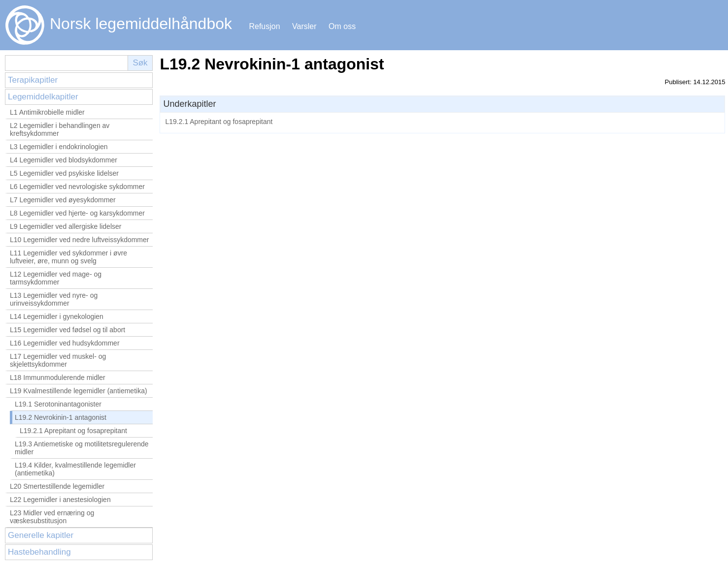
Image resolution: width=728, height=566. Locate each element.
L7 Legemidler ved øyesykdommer (63, 200)
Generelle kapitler (41, 535)
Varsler (304, 26)
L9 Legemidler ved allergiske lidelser (66, 226)
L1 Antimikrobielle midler (47, 112)
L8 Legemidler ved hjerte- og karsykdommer (77, 213)
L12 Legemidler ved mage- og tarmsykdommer (56, 278)
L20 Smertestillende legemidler (57, 486)
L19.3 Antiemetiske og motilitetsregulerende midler (82, 448)
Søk (140, 63)
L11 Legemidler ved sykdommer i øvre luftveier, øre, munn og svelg (68, 257)
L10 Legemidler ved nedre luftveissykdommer (79, 240)
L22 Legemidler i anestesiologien (60, 500)
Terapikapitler (33, 80)
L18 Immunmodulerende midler (58, 377)
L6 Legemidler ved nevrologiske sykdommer (77, 187)
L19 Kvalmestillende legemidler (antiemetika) (79, 391)
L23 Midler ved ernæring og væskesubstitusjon (52, 517)
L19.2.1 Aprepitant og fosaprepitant (73, 431)
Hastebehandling (39, 552)
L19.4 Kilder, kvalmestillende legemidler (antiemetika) (75, 469)
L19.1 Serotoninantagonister (58, 404)
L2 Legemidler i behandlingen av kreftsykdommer (60, 129)
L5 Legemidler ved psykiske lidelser (64, 173)
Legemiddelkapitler (43, 97)
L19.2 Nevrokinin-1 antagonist (61, 417)
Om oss (342, 26)
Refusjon (264, 26)
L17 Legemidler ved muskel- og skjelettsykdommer (58, 360)
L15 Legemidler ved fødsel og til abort (67, 330)
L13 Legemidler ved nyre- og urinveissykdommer (54, 299)
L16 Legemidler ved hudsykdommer (65, 343)
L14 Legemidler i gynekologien (57, 316)
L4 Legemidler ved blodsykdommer (64, 160)
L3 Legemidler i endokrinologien (59, 147)
